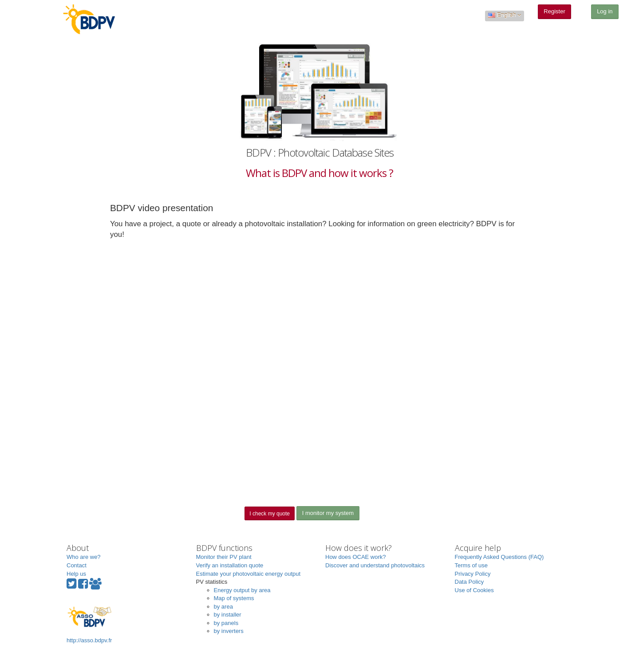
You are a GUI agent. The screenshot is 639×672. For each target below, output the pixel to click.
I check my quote (270, 514)
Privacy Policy (473, 574)
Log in (605, 11)
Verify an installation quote (230, 565)
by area (223, 607)
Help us (76, 574)
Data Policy (469, 582)
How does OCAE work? (356, 557)
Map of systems (234, 598)
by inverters (229, 631)
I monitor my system (328, 513)
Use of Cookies (474, 590)
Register (554, 11)
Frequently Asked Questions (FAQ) (499, 557)
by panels (226, 623)
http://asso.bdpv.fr (89, 624)
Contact (77, 565)
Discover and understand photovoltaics (375, 565)
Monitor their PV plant (224, 557)
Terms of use (471, 565)
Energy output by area (242, 590)
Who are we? (84, 557)
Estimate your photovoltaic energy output (248, 574)
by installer (228, 615)
